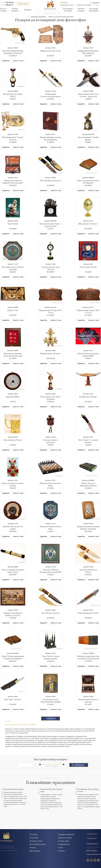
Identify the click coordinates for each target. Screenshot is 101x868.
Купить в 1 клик (18, 61)
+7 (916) (7, 5)
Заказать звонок (23, 4)
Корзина (96, 3)
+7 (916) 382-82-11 (91, 839)
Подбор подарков (15, 10)
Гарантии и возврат (84, 5)
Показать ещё (51, 718)
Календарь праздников (94, 10)
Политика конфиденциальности (9, 850)
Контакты (65, 2)
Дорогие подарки (92, 851)
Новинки (28, 10)
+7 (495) (7, 3)
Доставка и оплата (68, 5)
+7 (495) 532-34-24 (92, 834)
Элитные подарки (81, 10)
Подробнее (6, 61)
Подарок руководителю (94, 854)
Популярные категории (68, 10)
